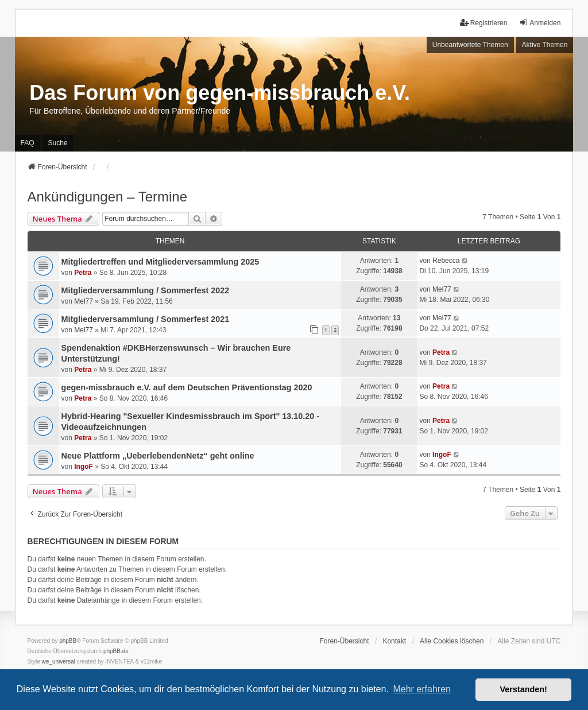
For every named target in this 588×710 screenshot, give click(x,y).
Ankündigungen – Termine (107, 197)
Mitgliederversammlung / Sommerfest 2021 (146, 319)
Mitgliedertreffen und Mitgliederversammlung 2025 (160, 262)
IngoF (84, 467)
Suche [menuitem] (58, 143)
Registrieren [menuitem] (484, 23)
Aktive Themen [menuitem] (545, 45)
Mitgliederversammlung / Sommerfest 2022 (146, 290)
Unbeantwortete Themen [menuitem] (470, 45)
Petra (83, 273)
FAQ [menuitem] (28, 143)
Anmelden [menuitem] (540, 23)
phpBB (68, 641)
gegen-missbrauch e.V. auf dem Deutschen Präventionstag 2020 (187, 387)
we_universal (59, 661)
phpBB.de (116, 651)
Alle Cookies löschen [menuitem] (452, 641)
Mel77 (84, 301)
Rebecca (446, 261)
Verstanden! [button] (524, 689)
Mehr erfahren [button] (422, 689)
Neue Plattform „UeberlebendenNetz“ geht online (158, 456)
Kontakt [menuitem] (394, 641)
